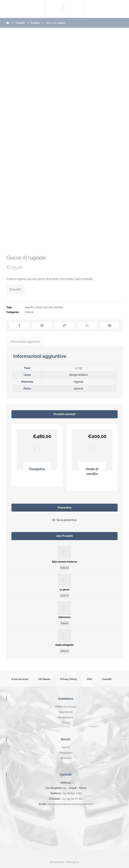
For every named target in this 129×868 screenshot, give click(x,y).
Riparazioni (66, 753)
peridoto (59, 307)
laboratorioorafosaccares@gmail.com (70, 804)
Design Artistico (79, 375)
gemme (48, 307)
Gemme (78, 389)
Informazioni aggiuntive (25, 342)
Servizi (66, 747)
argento (29, 307)
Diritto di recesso (66, 707)
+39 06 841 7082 (72, 793)
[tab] (25, 342)
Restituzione (66, 717)
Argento (79, 382)
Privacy (66, 723)
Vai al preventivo (65, 520)
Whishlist (66, 758)
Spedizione (66, 712)
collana (39, 307)
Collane (29, 312)
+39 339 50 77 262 (72, 799)
